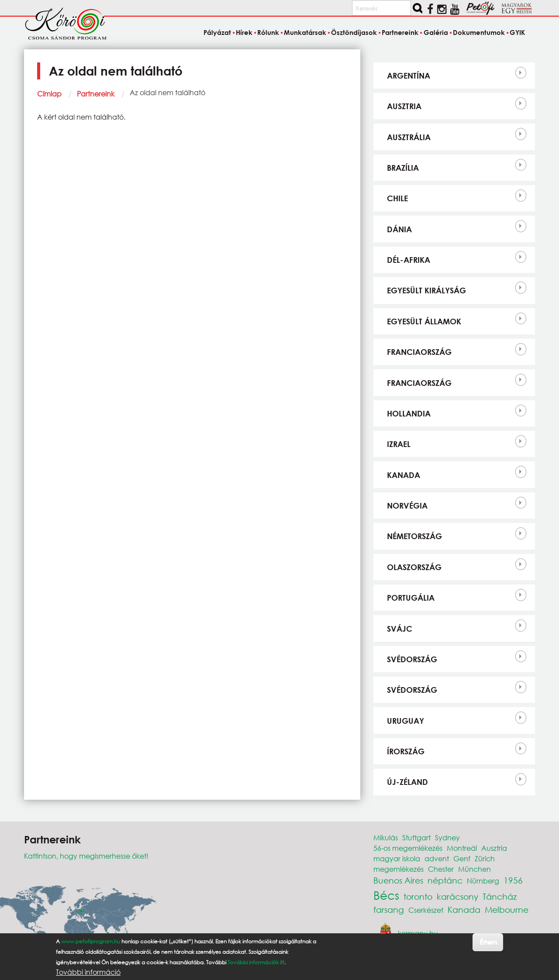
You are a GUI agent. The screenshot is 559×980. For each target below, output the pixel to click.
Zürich (485, 858)
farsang (389, 910)
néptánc (445, 880)
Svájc (400, 629)
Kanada (404, 475)
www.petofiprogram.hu (91, 945)
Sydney (447, 837)
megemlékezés (399, 869)
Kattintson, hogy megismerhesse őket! (86, 856)
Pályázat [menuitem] (217, 32)
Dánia (399, 229)
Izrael (399, 444)
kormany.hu (418, 933)
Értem (488, 946)
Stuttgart (416, 837)
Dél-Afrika (409, 260)
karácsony (457, 896)
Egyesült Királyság (426, 290)
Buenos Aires (398, 880)
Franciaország (419, 352)
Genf (462, 858)
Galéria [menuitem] (436, 32)
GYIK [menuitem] (517, 32)
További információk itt (256, 966)
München (474, 869)
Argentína (409, 76)
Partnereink (96, 94)
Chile (397, 198)
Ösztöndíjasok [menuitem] (354, 32)
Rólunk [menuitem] (268, 32)
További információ (88, 976)
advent (437, 858)
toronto (418, 896)
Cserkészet (426, 910)
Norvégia (407, 505)
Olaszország (414, 567)
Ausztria (404, 106)
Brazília (403, 168)
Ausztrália (409, 137)
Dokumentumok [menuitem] (479, 32)
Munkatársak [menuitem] (305, 32)
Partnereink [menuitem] (400, 32)
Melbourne (507, 910)
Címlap (49, 94)
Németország (414, 536)
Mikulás (386, 837)
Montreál (462, 848)
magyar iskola (397, 858)
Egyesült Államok (424, 321)
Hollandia (409, 413)
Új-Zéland (407, 782)
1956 (513, 880)
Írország (406, 751)
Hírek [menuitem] (244, 32)
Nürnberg (483, 881)
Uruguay (405, 721)
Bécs (386, 895)
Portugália (411, 598)
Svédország (412, 659)
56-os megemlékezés (408, 848)
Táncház (500, 896)
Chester (441, 869)
